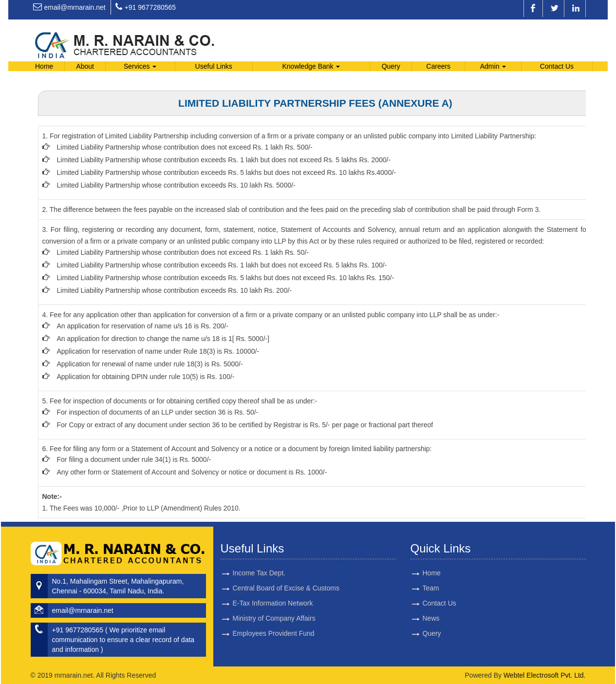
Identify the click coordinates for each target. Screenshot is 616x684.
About (85, 66)
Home (44, 66)
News (420, 618)
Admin (493, 66)
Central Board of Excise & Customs (286, 577)
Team (419, 588)
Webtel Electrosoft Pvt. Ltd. (545, 675)
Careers (438, 66)
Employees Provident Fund (274, 622)
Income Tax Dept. (259, 562)
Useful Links (214, 66)
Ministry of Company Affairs (274, 607)
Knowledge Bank (311, 66)
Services (140, 66)
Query (391, 66)
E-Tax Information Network (273, 592)
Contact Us (557, 66)
